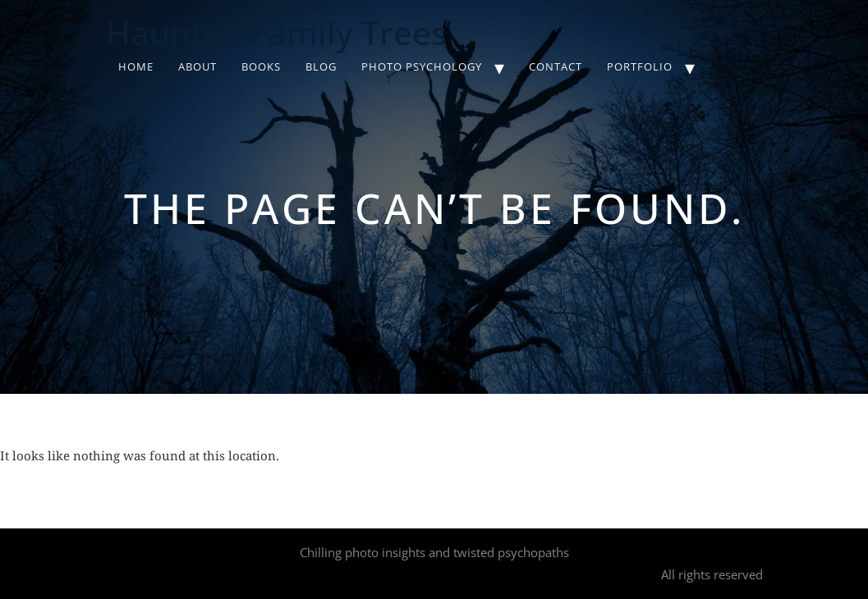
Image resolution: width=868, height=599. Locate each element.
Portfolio (640, 66)
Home (136, 66)
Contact (556, 66)
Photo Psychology (422, 66)
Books (261, 66)
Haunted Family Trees (276, 32)
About (197, 66)
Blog (321, 66)
